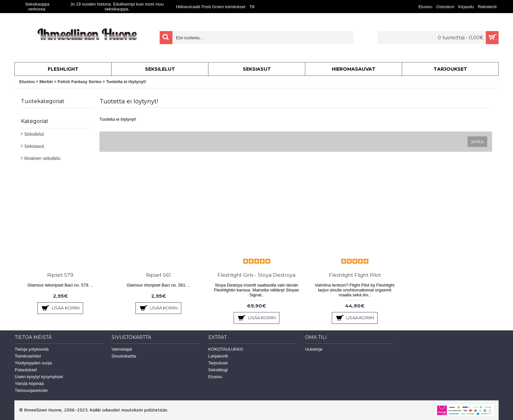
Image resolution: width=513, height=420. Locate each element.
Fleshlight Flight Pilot (355, 275)
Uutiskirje (314, 349)
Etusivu (27, 82)
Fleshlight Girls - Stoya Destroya (256, 275)
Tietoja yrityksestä (32, 349)
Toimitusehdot (28, 356)
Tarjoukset (218, 363)
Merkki (46, 82)
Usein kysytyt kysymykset (39, 377)
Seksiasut (34, 146)
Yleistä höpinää (29, 384)
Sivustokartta (124, 356)
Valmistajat (122, 349)
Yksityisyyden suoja (33, 363)
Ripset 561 (158, 275)
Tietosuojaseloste (31, 390)
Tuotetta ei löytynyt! (126, 82)
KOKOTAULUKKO (226, 349)
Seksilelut (34, 134)
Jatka (477, 142)
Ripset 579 (60, 275)
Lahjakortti (218, 356)
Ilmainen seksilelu (42, 158)
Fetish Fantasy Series (80, 82)
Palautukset (26, 370)
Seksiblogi (218, 370)
